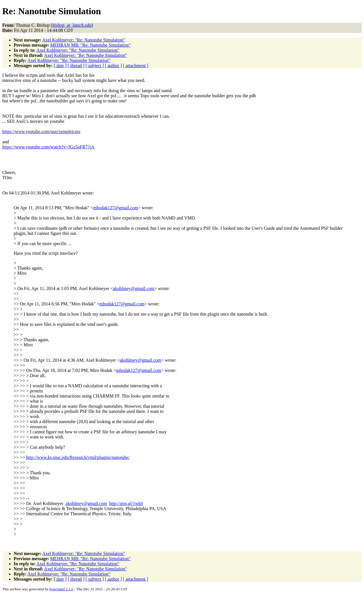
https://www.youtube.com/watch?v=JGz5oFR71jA (48, 147)
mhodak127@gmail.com (115, 208)
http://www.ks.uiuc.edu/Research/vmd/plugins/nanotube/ (78, 457)
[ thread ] (76, 66)
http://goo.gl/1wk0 (126, 503)
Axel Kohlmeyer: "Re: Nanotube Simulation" (83, 40)
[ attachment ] (136, 66)
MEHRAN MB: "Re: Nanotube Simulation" (90, 45)
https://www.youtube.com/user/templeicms (41, 132)
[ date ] (60, 66)
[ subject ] (95, 66)
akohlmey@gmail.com (134, 288)
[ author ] (113, 66)
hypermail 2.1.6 (61, 589)
